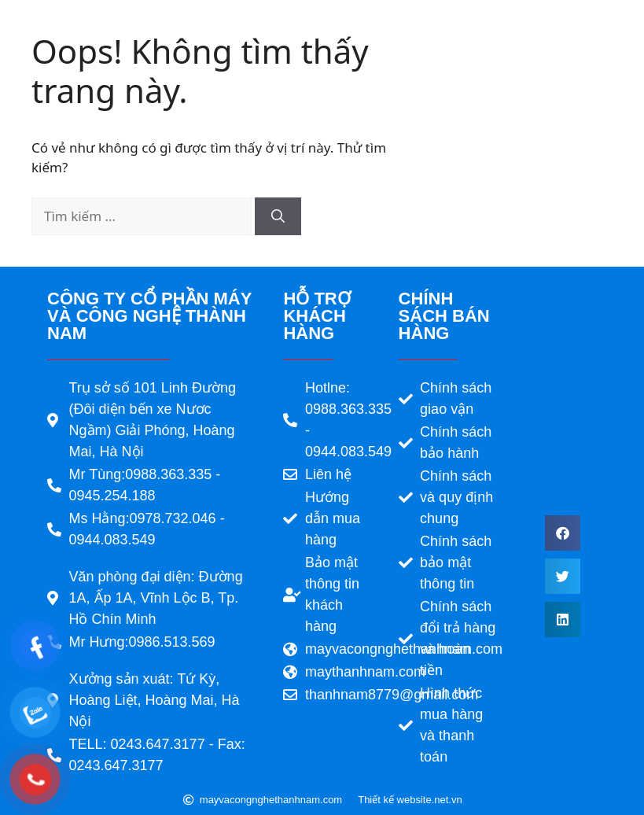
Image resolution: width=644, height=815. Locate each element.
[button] (563, 533)
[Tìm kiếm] (278, 216)
